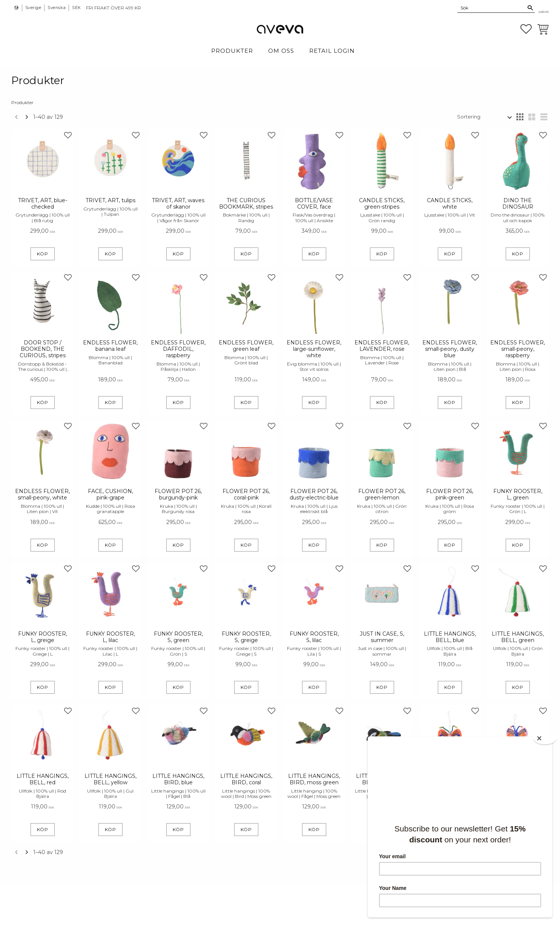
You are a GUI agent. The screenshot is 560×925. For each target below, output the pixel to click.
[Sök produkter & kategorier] (492, 8)
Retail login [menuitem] (332, 51)
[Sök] (530, 8)
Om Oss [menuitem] (281, 51)
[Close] (545, 738)
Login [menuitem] (544, 12)
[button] (526, 29)
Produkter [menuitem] (232, 51)
